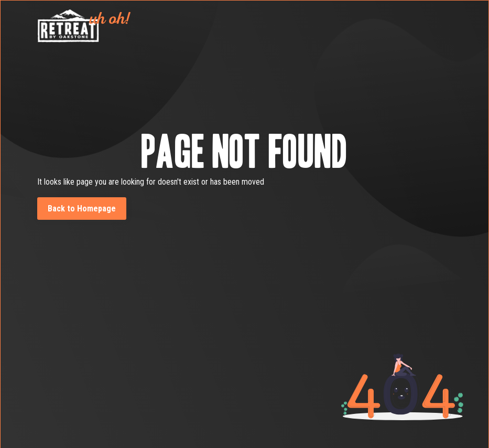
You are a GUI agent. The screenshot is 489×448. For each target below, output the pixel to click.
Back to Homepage (82, 209)
